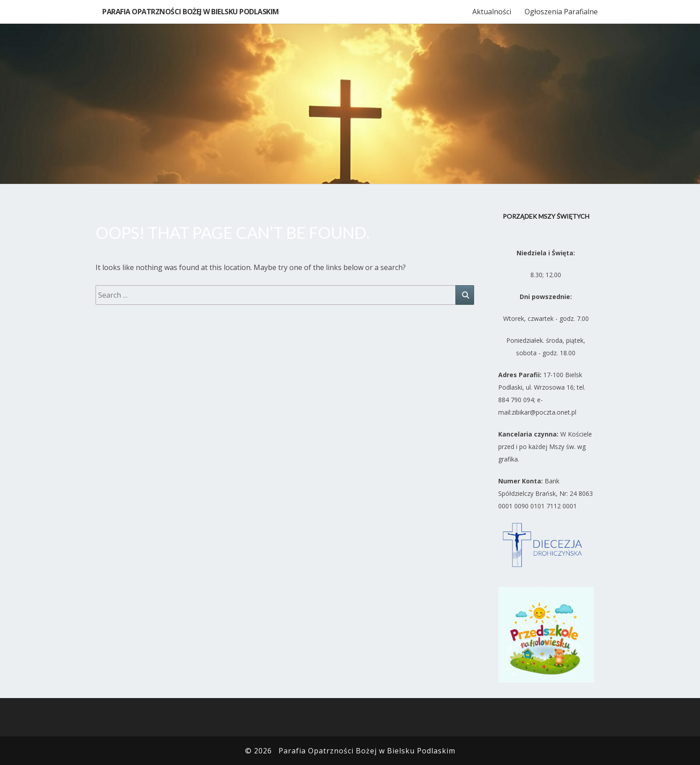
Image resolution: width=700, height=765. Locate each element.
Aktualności (492, 12)
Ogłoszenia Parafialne (561, 12)
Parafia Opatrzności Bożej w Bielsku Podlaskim (191, 12)
